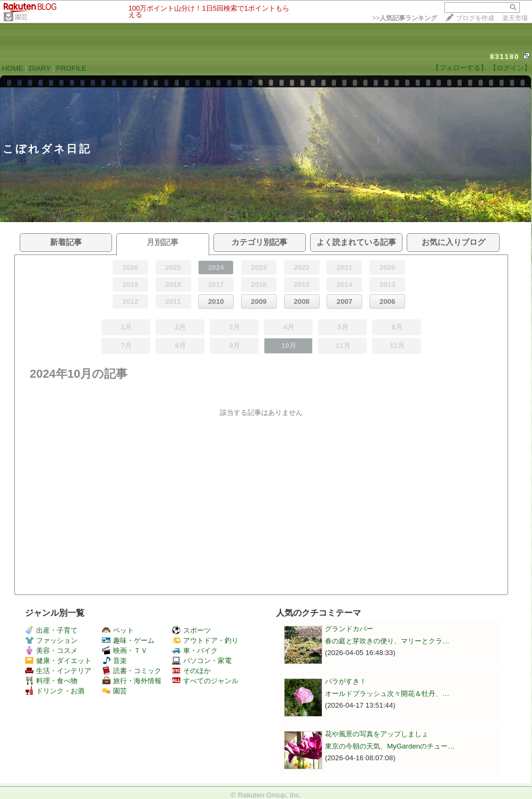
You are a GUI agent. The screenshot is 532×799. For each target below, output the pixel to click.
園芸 (21, 17)
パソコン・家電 (202, 661)
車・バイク (195, 651)
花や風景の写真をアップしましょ (377, 734)
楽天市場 (515, 18)
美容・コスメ (51, 651)
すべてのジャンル (205, 681)
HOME (13, 68)
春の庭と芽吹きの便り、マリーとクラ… (387, 641)
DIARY (40, 68)
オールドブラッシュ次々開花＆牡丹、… (387, 694)
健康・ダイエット (58, 661)
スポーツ (191, 630)
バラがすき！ (346, 681)
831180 (505, 57)
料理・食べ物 (51, 681)
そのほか (191, 671)
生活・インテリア (58, 671)
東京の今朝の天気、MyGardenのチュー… (390, 746)
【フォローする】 (460, 68)
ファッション (51, 640)
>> (405, 18)
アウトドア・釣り (205, 640)
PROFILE (71, 68)
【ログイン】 (510, 68)
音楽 (114, 661)
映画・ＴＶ (125, 651)
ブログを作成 (475, 18)
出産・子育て (51, 630)
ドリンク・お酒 (55, 691)
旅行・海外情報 (132, 681)
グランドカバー (349, 629)
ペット (118, 630)
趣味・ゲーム (128, 640)
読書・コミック (132, 671)
